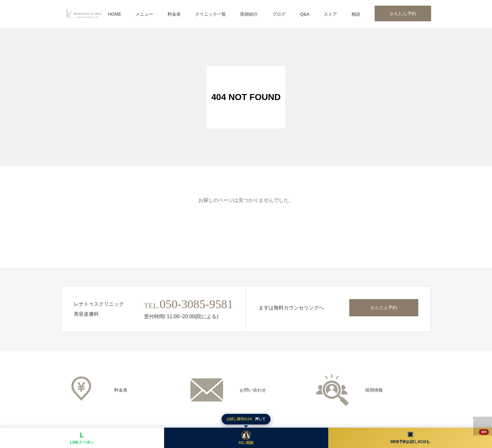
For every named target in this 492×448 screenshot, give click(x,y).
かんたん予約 (403, 13)
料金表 (174, 14)
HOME (115, 14)
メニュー (144, 14)
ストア (330, 14)
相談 (356, 14)
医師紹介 (249, 14)
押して (246, 419)
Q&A (305, 14)
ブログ (279, 14)
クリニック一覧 (211, 14)
